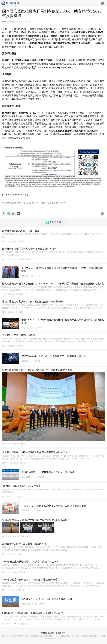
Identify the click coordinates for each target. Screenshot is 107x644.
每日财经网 (53, 633)
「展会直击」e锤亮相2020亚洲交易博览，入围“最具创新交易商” (54, 506)
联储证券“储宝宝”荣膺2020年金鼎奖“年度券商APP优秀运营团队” (35, 520)
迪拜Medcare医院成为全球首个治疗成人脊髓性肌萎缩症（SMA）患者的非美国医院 (62, 270)
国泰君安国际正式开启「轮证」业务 (21, 231)
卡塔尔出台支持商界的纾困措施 (18, 335)
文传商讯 (11, 22)
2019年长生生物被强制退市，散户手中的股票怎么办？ (30, 562)
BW (63, 203)
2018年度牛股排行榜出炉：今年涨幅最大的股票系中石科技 (33, 613)
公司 (4, 294)
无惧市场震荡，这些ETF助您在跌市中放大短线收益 (48, 472)
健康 (23, 276)
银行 (4, 312)
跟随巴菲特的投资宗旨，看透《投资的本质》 (25, 544)
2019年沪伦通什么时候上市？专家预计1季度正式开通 (30, 580)
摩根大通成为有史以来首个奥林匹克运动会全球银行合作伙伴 (33, 302)
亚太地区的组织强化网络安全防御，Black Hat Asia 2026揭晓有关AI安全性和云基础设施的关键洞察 (53, 284)
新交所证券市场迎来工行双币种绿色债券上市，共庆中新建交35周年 (37, 370)
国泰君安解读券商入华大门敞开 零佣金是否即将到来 (29, 249)
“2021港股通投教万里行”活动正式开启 (22, 486)
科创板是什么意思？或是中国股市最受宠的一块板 (47, 599)
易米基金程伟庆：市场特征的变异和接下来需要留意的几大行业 (35, 452)
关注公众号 (54, 222)
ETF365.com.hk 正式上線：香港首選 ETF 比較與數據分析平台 (54, 356)
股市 (4, 22)
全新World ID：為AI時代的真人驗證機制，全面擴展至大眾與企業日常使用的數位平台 (63, 321)
